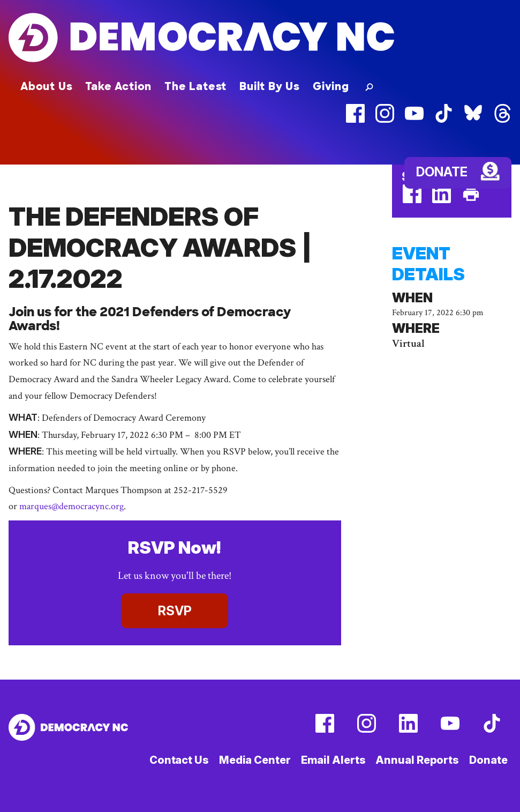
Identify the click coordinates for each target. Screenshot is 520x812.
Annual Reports (417, 760)
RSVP (175, 611)
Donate (442, 172)
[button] (367, 86)
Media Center (255, 760)
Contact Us (179, 760)
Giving (331, 86)
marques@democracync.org (71, 506)
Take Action (118, 86)
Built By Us (270, 86)
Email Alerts (333, 760)
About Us (46, 86)
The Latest (195, 86)
